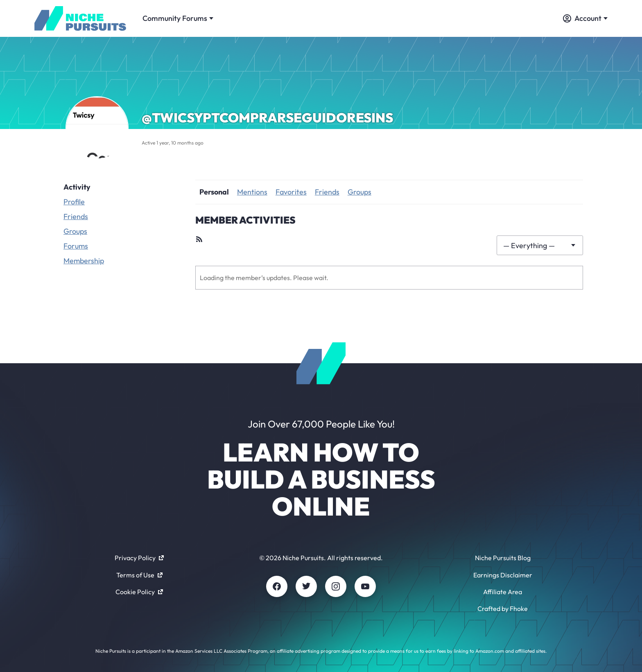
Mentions (252, 192)
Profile (74, 202)
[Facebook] (277, 586)
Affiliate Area (503, 592)
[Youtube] (365, 586)
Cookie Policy (139, 592)
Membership (84, 261)
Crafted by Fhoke (503, 609)
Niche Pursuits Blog (503, 558)
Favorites (291, 192)
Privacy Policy (139, 558)
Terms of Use (139, 575)
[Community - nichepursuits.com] (80, 18)
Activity (77, 187)
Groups (75, 231)
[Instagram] (336, 586)
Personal (214, 192)
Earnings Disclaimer (503, 575)
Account (585, 18)
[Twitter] (306, 586)
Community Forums (178, 18)
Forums (76, 246)
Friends (76, 216)
